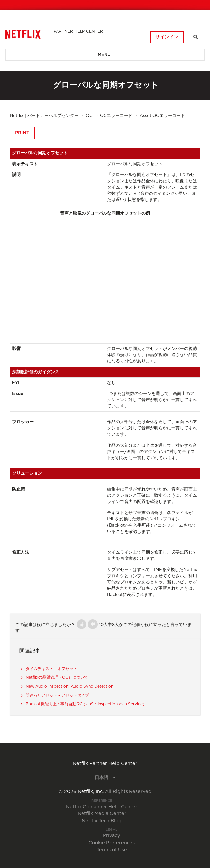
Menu (104, 55)
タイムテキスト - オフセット (51, 669)
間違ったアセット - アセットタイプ (57, 695)
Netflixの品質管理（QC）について (57, 677)
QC (89, 116)
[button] (82, 624)
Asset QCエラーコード (162, 116)
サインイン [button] (167, 37)
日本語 (102, 778)
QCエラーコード (116, 116)
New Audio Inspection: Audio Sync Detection (70, 686)
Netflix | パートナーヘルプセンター (44, 116)
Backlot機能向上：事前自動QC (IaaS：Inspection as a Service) (85, 704)
